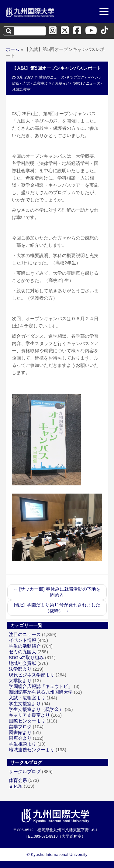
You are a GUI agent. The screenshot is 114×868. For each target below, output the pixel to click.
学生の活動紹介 (25, 646)
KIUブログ (76, 77)
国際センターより (27, 721)
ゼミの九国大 (22, 652)
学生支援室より (25, 704)
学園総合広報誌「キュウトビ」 (41, 686)
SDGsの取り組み (26, 657)
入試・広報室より (37, 83)
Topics (78, 83)
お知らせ (62, 83)
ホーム (13, 49)
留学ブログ (20, 727)
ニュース (93, 83)
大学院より (20, 680)
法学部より (20, 669)
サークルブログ (25, 771)
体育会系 (18, 780)
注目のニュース (52, 77)
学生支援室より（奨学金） (36, 709)
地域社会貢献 (22, 663)
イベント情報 (22, 640)
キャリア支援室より (29, 715)
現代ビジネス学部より (32, 675)
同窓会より (20, 738)
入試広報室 (21, 89)
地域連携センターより (32, 750)
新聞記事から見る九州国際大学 (41, 692)
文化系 (16, 786)
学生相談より (22, 744)
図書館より (20, 732)
